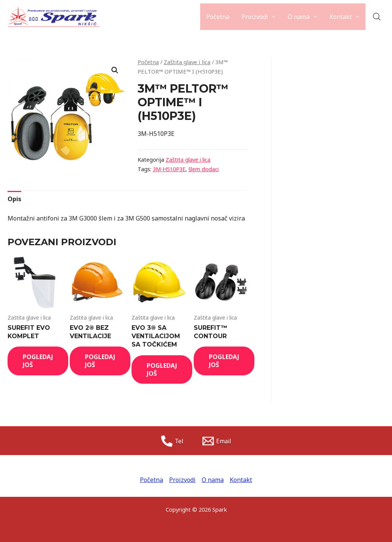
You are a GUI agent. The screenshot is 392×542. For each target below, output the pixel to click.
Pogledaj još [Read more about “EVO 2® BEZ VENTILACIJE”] (100, 361)
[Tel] (172, 441)
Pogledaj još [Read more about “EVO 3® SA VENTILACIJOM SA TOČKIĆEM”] (162, 369)
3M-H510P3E (169, 169)
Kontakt (341, 17)
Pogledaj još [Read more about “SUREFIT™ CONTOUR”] (224, 361)
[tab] (14, 199)
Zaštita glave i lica (187, 62)
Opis (14, 199)
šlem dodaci (204, 169)
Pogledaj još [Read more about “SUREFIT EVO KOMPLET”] (38, 361)
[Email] (217, 441)
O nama (299, 17)
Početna (218, 17)
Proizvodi (255, 17)
